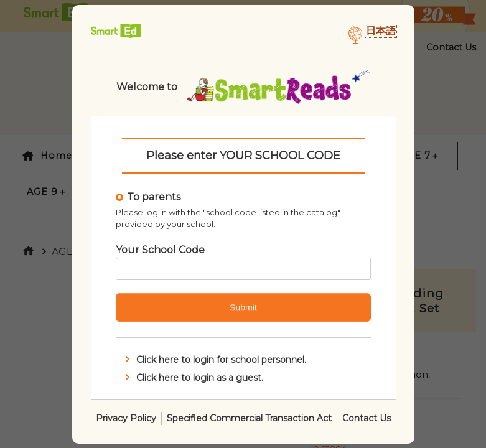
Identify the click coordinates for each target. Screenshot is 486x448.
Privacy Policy (126, 418)
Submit (243, 307)
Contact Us (367, 418)
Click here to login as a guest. (193, 377)
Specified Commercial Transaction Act (249, 418)
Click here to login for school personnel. (214, 360)
